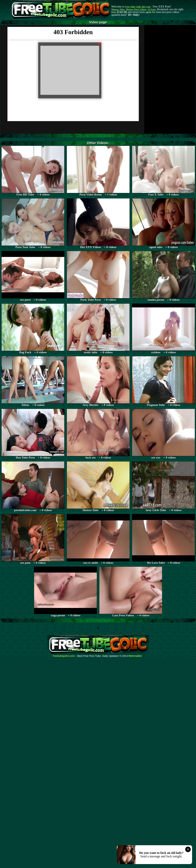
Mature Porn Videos (136, 9)
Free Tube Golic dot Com (138, 7)
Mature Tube (118, 9)
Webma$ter (135, 656)
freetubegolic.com (64, 656)
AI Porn (152, 9)
